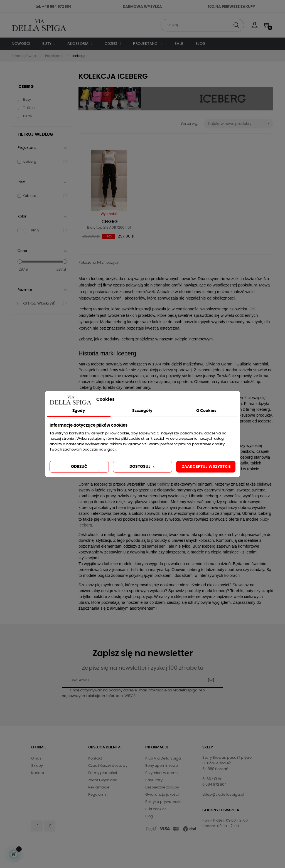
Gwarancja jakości (162, 795)
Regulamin (98, 795)
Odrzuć (79, 467)
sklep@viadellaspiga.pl (223, 795)
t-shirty (163, 484)
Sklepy (37, 766)
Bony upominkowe (162, 766)
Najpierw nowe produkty (241, 124)
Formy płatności (103, 773)
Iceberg (26, 87)
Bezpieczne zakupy (162, 787)
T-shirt (29, 108)
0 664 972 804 (214, 785)
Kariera (38, 773)
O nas (36, 759)
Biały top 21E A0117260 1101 (109, 228)
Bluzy (28, 116)
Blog (149, 816)
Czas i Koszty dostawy (108, 766)
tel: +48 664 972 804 (53, 7)
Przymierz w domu (161, 773)
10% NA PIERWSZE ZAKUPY (232, 7)
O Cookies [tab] (206, 411)
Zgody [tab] (79, 411)
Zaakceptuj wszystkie (206, 467)
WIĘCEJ (131, 696)
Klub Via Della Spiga (163, 759)
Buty (27, 100)
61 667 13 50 (212, 779)
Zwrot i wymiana (103, 780)
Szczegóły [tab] (142, 411)
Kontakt (95, 759)
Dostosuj (142, 467)
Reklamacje (99, 787)
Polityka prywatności (164, 802)
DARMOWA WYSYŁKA (142, 7)
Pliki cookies (156, 809)
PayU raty (154, 780)
